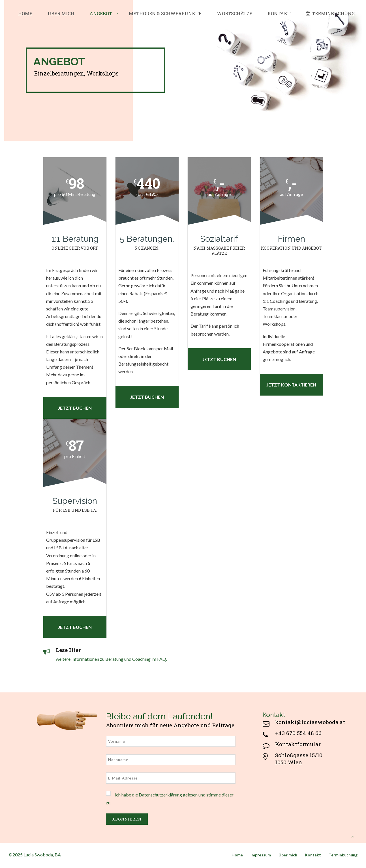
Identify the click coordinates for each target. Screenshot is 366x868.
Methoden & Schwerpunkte (165, 13)
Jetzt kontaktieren (291, 385)
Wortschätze (235, 13)
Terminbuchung (330, 13)
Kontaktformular (298, 744)
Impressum (261, 855)
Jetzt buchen (75, 408)
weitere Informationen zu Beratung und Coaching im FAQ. (111, 659)
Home (25, 13)
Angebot (101, 13)
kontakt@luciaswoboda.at (310, 722)
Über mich (61, 13)
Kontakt (279, 13)
